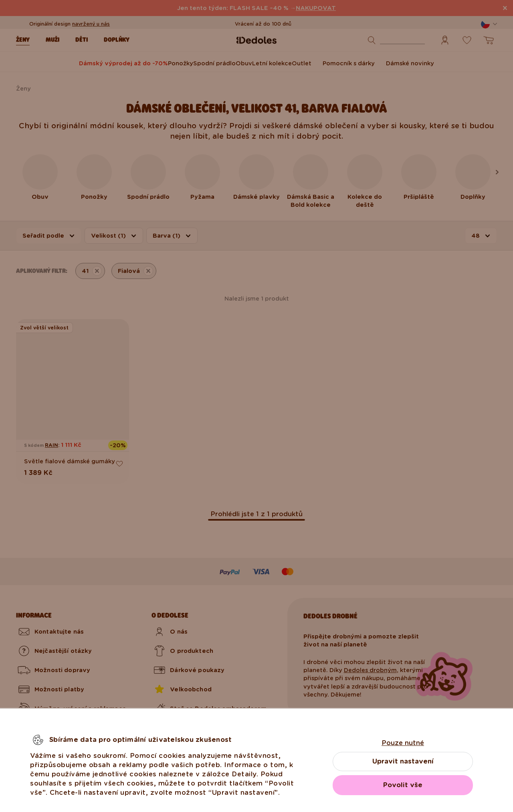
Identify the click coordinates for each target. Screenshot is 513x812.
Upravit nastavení (403, 761)
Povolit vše (403, 785)
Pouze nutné (403, 743)
